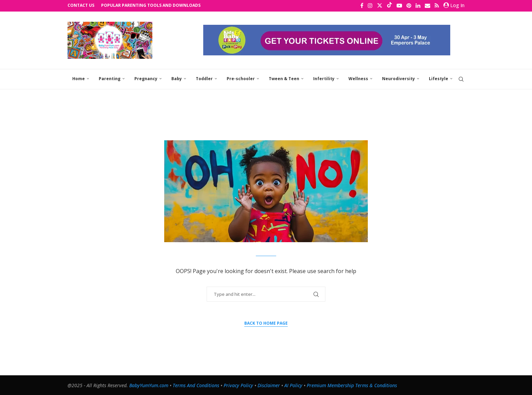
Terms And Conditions (196, 385)
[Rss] (437, 5)
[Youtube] (399, 5)
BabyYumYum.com (149, 385)
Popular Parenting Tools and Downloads (151, 5)
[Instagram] (370, 5)
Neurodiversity (398, 78)
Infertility (324, 78)
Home (79, 78)
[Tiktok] (389, 5)
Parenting (110, 78)
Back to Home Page (266, 322)
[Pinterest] (409, 5)
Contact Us (81, 5)
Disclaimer (269, 385)
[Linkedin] (418, 5)
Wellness (358, 78)
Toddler (204, 78)
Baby (177, 78)
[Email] (427, 5)
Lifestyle (439, 78)
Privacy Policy (238, 385)
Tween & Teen (284, 78)
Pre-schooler (241, 78)
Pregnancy (146, 78)
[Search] (461, 79)
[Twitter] (380, 5)
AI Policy (293, 385)
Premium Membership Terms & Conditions (352, 385)
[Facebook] (362, 5)
